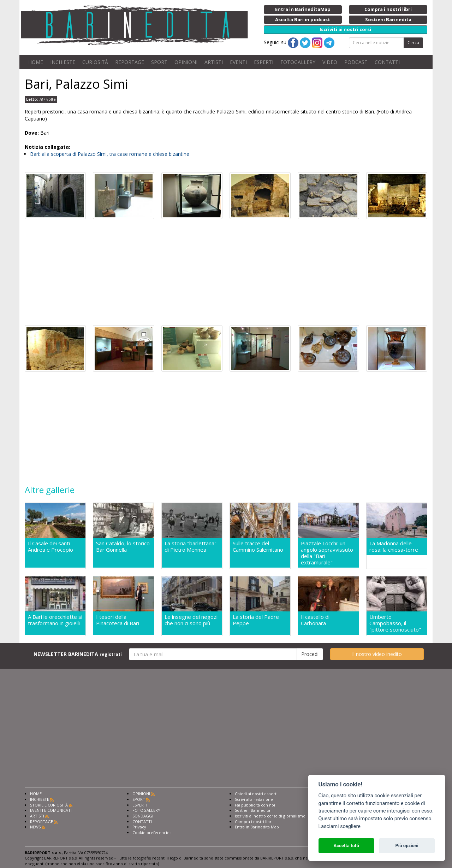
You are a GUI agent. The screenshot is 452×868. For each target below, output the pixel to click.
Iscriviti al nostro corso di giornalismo (270, 816)
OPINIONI (186, 62)
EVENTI (238, 62)
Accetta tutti (346, 846)
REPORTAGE (130, 62)
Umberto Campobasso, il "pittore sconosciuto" (395, 623)
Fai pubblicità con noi (255, 805)
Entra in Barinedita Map (257, 827)
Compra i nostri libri (254, 822)
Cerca (413, 43)
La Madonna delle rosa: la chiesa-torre (394, 546)
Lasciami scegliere (340, 826)
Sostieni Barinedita (252, 810)
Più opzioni (407, 846)
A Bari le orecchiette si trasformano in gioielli (55, 620)
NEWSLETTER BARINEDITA (78, 654)
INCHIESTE (63, 62)
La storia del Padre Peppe (256, 620)
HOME (36, 62)
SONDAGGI (143, 816)
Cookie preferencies (152, 832)
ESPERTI (264, 62)
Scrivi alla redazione (254, 799)
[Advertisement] (226, 272)
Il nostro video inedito (377, 654)
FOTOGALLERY (298, 62)
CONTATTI (387, 62)
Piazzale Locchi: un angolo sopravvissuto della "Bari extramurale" (327, 553)
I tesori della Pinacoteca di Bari (118, 620)
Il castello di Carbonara (315, 620)
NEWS (35, 827)
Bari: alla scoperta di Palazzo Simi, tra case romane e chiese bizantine (110, 154)
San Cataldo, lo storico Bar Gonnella (123, 547)
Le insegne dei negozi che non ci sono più (191, 620)
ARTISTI (214, 62)
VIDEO (330, 62)
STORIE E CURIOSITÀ (49, 805)
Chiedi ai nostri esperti (256, 794)
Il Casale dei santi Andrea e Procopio (50, 547)
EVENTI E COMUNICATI (51, 810)
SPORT (159, 62)
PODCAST (356, 62)
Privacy (139, 827)
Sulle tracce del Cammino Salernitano (258, 547)
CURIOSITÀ (95, 62)
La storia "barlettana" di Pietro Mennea (191, 547)
